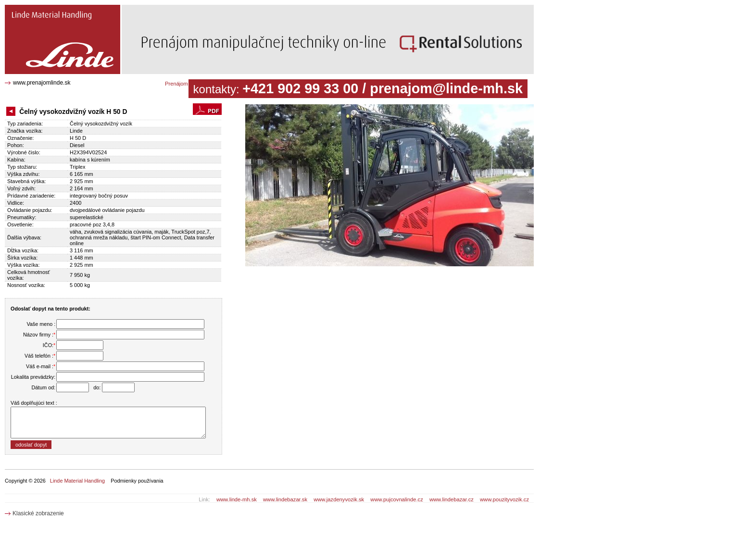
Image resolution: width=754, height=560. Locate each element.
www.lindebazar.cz (452, 499)
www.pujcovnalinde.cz (396, 499)
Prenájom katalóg (186, 84)
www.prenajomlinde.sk (42, 83)
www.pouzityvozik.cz (504, 499)
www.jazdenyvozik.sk (339, 499)
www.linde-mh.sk (237, 499)
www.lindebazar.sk (285, 499)
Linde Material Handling (77, 481)
